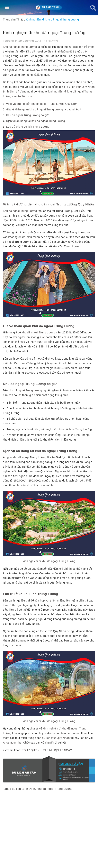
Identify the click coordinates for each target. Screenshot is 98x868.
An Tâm (22, 96)
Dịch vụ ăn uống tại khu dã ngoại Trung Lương (36, 121)
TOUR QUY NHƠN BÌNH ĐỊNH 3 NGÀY (47, 750)
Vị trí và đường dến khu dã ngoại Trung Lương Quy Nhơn (42, 104)
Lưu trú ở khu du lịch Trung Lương (28, 127)
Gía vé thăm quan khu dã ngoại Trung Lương (39, 326)
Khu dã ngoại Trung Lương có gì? (27, 115)
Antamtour (9, 743)
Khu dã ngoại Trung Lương (20, 47)
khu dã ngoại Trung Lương (38, 332)
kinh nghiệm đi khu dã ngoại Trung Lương (49, 561)
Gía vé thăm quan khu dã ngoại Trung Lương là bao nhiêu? (43, 109)
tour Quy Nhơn (60, 738)
